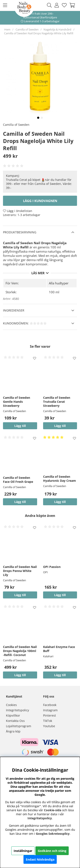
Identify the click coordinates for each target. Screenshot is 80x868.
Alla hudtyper (59, 283)
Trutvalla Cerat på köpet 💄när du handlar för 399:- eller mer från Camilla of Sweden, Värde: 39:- (39, 184)
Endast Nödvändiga (40, 859)
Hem (7, 29)
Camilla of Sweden (27, 29)
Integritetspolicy (17, 710)
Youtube (49, 726)
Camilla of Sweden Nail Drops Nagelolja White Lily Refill (39, 33)
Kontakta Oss (15, 721)
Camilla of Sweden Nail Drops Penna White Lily (20, 571)
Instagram (50, 710)
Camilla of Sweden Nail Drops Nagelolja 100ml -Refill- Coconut (20, 651)
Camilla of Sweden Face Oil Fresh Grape (18, 480)
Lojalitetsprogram (19, 726)
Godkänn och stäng (52, 851)
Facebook (50, 705)
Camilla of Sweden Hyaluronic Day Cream (60, 479)
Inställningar (23, 851)
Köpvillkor (13, 715)
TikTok (48, 721)
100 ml (54, 292)
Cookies (11, 705)
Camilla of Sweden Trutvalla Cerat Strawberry (57, 402)
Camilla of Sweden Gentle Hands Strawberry (17, 402)
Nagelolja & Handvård (58, 29)
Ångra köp (13, 731)
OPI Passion (52, 567)
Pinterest (49, 715)
